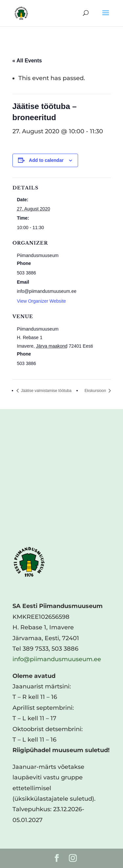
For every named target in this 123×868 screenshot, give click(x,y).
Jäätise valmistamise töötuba (46, 391)
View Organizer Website (42, 301)
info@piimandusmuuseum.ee (57, 659)
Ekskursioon (96, 391)
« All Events (27, 61)
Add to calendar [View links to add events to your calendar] (46, 160)
